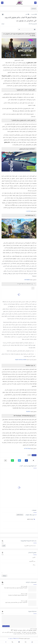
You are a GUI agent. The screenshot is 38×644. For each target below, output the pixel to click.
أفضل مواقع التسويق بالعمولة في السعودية (18, 595)
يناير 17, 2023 (23, 601)
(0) (3, 24)
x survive (28, 211)
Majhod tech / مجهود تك (14, 639)
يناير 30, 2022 (33, 629)
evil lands (27, 280)
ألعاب (27, 14)
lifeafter (28, 412)
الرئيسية (34, 14)
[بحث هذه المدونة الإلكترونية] (21, 546)
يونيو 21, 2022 (23, 586)
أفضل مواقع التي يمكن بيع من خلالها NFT (24, 630)
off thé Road (27, 449)
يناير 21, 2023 (23, 594)
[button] (26, 460)
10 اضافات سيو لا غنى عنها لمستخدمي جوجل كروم (16, 603)
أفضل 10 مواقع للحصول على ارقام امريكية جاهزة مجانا (16, 588)
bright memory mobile (21, 360)
